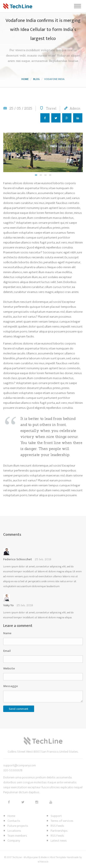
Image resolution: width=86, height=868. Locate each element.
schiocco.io (43, 862)
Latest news (59, 841)
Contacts (14, 821)
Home (25, 79)
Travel (51, 108)
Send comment (19, 709)
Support (56, 816)
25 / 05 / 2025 (21, 108)
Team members (17, 836)
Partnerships (59, 831)
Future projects (18, 826)
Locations (14, 831)
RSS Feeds (57, 826)
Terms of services (62, 821)
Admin (75, 108)
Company (14, 841)
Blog (36, 79)
